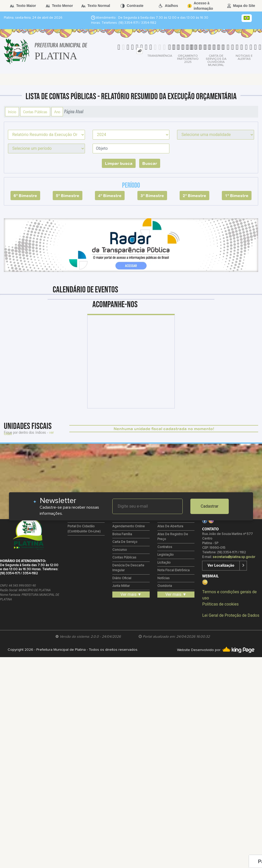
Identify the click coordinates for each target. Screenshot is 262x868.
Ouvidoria (165, 586)
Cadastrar (210, 506)
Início (12, 112)
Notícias (163, 578)
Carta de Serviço (125, 542)
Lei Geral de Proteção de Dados (231, 615)
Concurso (120, 550)
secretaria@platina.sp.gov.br (234, 557)
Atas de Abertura (170, 526)
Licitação (164, 563)
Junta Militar (121, 586)
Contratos (165, 547)
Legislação (166, 555)
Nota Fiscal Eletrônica (173, 570)
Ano (57, 112)
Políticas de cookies (220, 604)
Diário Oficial (122, 578)
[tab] (140, 51)
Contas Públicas (35, 112)
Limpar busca (119, 163)
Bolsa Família (122, 534)
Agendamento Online (129, 526)
